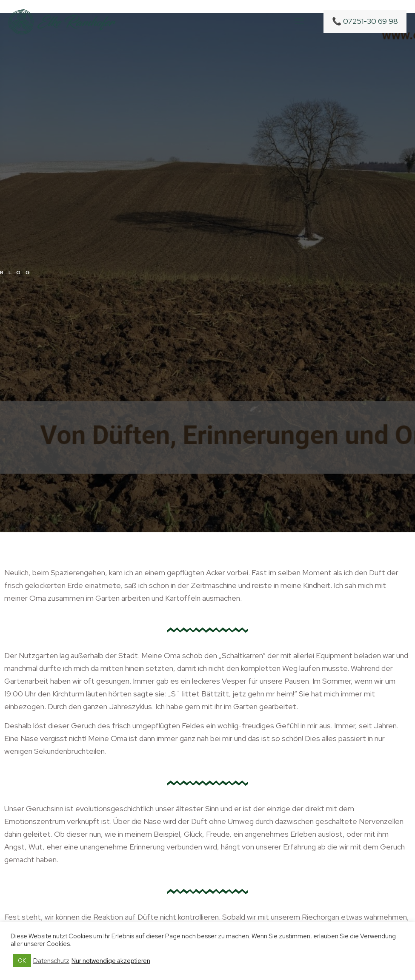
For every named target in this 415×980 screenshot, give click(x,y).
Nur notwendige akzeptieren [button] (111, 961)
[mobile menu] (299, 21)
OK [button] (22, 961)
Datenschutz (51, 961)
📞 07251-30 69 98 (365, 21)
